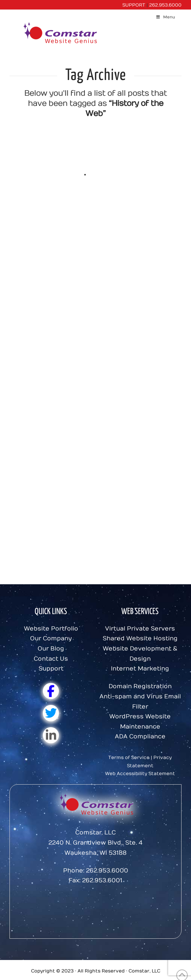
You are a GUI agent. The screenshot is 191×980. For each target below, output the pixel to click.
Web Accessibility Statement (140, 774)
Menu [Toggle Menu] (165, 17)
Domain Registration (140, 686)
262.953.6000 (165, 5)
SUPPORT (134, 5)
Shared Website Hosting (140, 639)
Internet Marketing (140, 669)
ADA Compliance (140, 737)
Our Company (51, 639)
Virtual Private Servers (140, 629)
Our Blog (51, 649)
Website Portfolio (51, 629)
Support (51, 669)
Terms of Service (129, 758)
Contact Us (51, 659)
